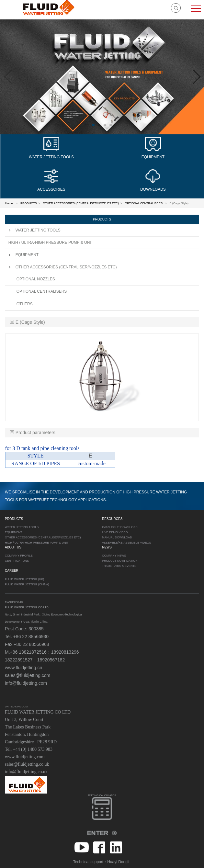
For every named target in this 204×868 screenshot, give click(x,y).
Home (9, 203)
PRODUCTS (29, 203)
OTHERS (25, 304)
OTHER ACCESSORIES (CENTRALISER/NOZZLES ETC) (81, 203)
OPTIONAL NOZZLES (36, 279)
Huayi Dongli (118, 862)
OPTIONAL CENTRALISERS (144, 203)
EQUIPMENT (23, 255)
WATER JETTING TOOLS (34, 230)
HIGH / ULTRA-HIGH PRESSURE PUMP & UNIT (51, 242)
